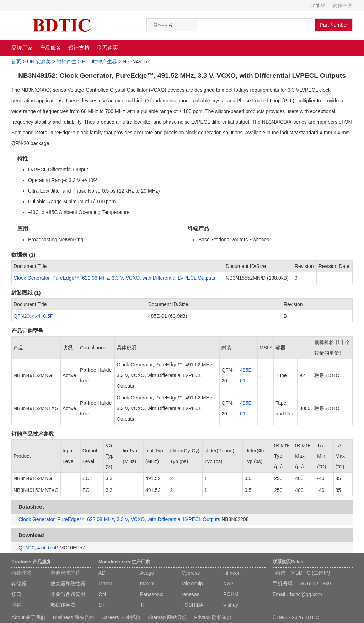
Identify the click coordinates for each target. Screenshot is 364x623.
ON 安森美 (39, 61)
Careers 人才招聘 (121, 617)
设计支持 (79, 48)
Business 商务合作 (73, 617)
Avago (147, 573)
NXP (228, 584)
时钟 (16, 605)
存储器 (19, 584)
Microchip (192, 584)
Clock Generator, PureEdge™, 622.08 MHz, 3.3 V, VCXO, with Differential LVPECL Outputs (114, 278)
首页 (16, 61)
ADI (103, 573)
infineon (232, 573)
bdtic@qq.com (306, 594)
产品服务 (50, 48)
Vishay (231, 605)
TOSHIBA (192, 605)
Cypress (191, 573)
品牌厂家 (22, 48)
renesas (191, 594)
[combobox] (172, 25)
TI (142, 605)
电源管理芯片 (65, 573)
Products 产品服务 (31, 562)
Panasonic (152, 594)
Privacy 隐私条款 (213, 617)
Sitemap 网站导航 (167, 617)
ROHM (231, 594)
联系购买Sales (288, 562)
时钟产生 (66, 61)
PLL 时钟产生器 (100, 61)
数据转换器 (63, 605)
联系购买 (107, 48)
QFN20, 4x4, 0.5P (33, 316)
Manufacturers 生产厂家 (124, 562)
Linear (105, 584)
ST (102, 605)
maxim (147, 584)
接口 (16, 594)
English (317, 5)
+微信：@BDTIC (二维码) (301, 573)
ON (102, 594)
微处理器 (21, 573)
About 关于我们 (28, 617)
